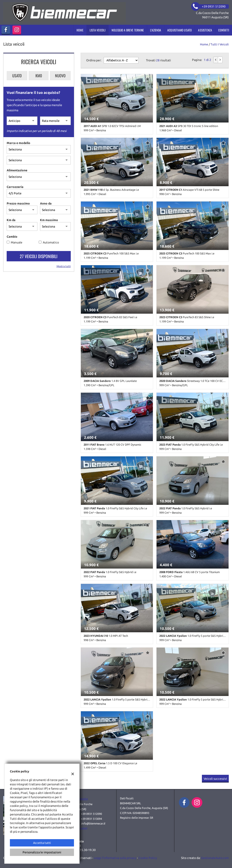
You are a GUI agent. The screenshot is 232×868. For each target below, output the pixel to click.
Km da (11, 220)
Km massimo (49, 220)
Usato (17, 76)
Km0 (39, 76)
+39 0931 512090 (91, 814)
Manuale (17, 242)
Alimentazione (17, 170)
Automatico (51, 242)
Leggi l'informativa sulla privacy (115, 858)
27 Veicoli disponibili (39, 256)
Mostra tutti (64, 266)
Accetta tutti (42, 843)
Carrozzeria (15, 187)
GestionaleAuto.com (215, 858)
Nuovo (60, 76)
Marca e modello (18, 143)
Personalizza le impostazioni (42, 852)
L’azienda (156, 30)
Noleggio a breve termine (128, 30)
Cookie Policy (148, 858)
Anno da (46, 203)
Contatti (224, 30)
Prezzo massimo (18, 203)
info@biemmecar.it (93, 824)
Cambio (12, 237)
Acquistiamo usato (180, 30)
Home (80, 30)
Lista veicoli (98, 30)
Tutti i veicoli (220, 44)
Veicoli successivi (215, 779)
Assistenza (205, 30)
